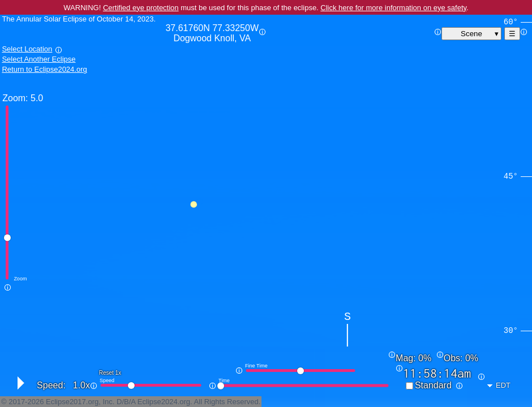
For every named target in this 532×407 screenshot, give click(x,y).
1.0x (81, 385)
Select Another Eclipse (38, 59)
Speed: (51, 385)
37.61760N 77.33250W (212, 33)
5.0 (37, 98)
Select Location (27, 49)
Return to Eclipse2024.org (44, 69)
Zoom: (15, 98)
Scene (471, 34)
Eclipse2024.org (164, 402)
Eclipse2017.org (72, 402)
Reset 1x (110, 373)
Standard (433, 385)
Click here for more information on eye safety (393, 8)
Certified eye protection (141, 8)
